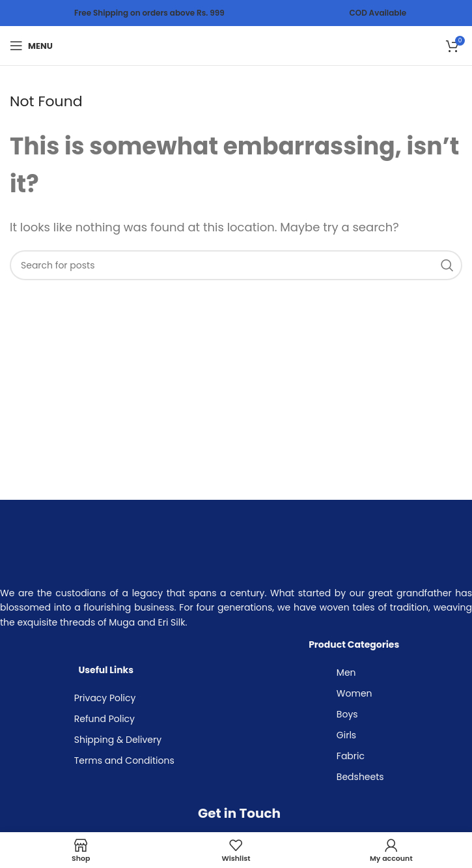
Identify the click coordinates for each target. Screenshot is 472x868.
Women (354, 693)
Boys (347, 714)
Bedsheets (360, 777)
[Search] (236, 265)
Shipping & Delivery (118, 740)
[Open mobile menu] (31, 46)
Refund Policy (104, 719)
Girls (346, 735)
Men (346, 673)
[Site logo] (236, 45)
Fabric (351, 756)
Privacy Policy (105, 698)
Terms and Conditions (124, 760)
